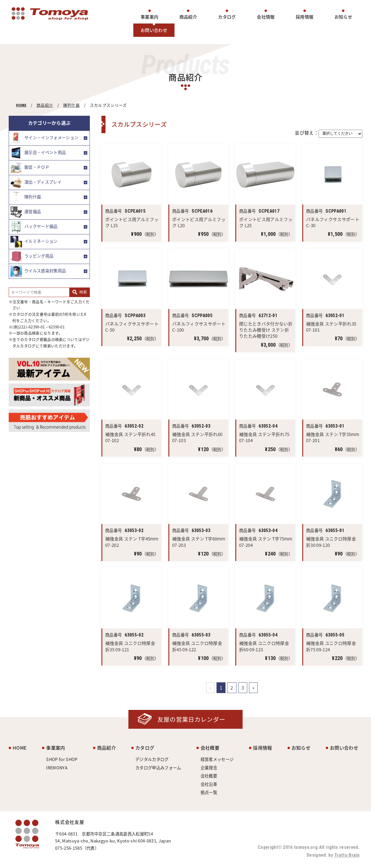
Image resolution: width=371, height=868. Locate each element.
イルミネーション (34, 242)
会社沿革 (209, 784)
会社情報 (266, 17)
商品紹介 (188, 17)
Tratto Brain (347, 855)
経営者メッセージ (217, 759)
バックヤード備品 (34, 227)
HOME (21, 105)
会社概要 (210, 748)
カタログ (227, 17)
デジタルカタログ (152, 759)
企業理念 (209, 768)
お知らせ (343, 17)
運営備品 (26, 212)
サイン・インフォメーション (44, 138)
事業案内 (149, 17)
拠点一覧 (209, 792)
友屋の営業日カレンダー (191, 719)
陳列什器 (71, 105)
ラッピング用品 (32, 256)
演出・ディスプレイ (36, 182)
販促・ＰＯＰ (30, 168)
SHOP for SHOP (62, 759)
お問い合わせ (154, 30)
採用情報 (304, 17)
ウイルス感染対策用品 (38, 271)
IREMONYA (57, 768)
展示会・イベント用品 (38, 153)
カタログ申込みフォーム (158, 768)
